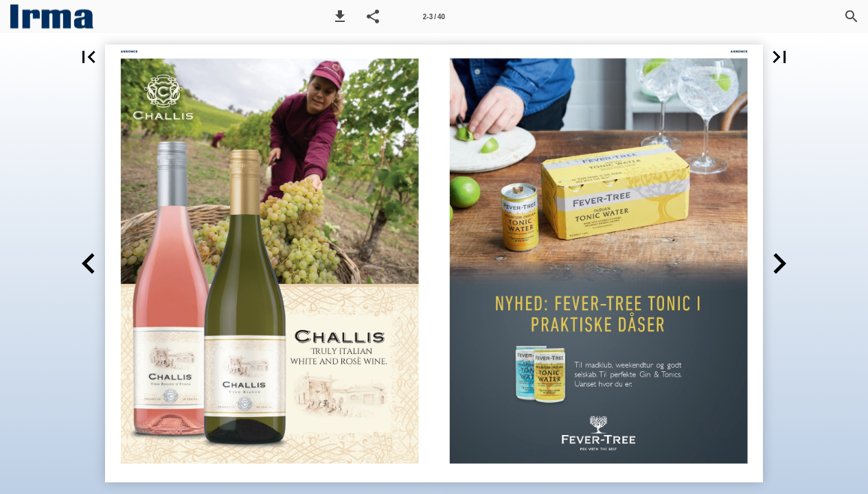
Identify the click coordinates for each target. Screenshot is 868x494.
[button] (340, 16)
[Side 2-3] (434, 16)
